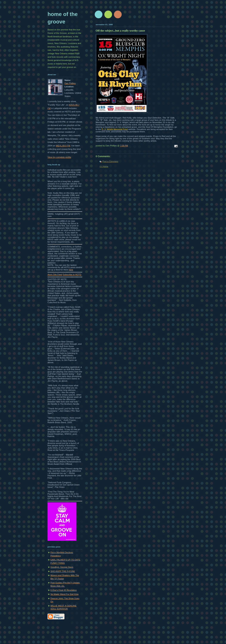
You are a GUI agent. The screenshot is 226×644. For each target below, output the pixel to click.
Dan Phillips (70, 83)
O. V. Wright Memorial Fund (115, 129)
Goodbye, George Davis (62, 567)
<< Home (104, 166)
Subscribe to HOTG (72, 274)
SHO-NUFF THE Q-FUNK (63, 571)
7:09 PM (124, 146)
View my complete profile (59, 157)
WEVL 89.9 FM (63, 146)
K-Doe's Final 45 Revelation (64, 590)
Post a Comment (110, 161)
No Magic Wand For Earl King (64, 594)
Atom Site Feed (55, 274)
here (71, 270)
